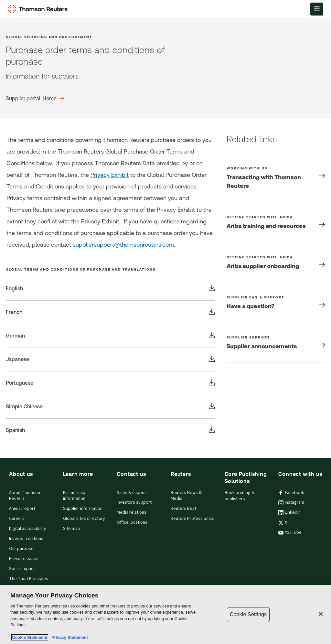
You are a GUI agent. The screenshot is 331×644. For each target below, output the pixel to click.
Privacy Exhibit (110, 175)
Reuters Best (183, 509)
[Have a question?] (276, 302)
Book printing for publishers (241, 496)
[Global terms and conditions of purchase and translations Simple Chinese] (110, 407)
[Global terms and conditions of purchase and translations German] (110, 336)
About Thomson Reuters (25, 496)
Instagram (291, 502)
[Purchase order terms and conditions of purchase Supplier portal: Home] (35, 99)
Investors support (134, 502)
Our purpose (21, 549)
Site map (72, 529)
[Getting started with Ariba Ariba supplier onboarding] (276, 262)
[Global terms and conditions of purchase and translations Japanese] (110, 360)
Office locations (132, 522)
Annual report (22, 509)
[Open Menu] (317, 9)
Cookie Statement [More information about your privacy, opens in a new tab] (30, 637)
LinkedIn (289, 512)
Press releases (24, 559)
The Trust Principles (29, 579)
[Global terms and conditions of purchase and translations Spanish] (110, 430)
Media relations (132, 512)
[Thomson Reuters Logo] (39, 9)
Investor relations (26, 539)
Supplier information (83, 509)
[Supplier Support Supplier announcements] (276, 342)
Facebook (291, 493)
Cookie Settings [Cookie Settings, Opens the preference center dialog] (248, 614)
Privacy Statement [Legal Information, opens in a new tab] (69, 637)
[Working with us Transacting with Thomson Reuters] (276, 177)
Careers (17, 519)
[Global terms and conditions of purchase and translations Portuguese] (110, 383)
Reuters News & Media (186, 496)
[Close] (321, 614)
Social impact (22, 569)
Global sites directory (84, 519)
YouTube (290, 532)
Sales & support (132, 493)
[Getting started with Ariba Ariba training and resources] (276, 222)
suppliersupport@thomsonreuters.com (123, 245)
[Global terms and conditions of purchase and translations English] (110, 289)
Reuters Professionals (192, 519)
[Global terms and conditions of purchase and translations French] (110, 312)
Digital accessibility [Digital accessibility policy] (28, 529)
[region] (165, 615)
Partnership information (74, 496)
